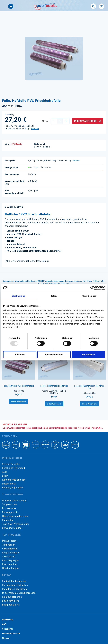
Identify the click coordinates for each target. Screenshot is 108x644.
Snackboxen (9, 557)
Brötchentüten (10, 564)
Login (5, 476)
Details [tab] (54, 296)
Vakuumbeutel (10, 549)
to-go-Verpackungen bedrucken (19, 593)
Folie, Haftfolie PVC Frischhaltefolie (18, 386)
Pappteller (8, 520)
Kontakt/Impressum (13, 488)
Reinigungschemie (12, 597)
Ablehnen (20, 355)
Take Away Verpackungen (16, 524)
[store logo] (45, 6)
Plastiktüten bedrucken (14, 589)
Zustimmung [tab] (19, 296)
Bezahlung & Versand (13, 468)
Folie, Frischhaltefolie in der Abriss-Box (90, 387)
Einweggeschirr (10, 512)
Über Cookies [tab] (89, 296)
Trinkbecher (8, 545)
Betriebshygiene (11, 601)
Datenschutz (9, 484)
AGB (4, 472)
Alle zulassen (88, 355)
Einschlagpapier (11, 560)
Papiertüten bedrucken (14, 581)
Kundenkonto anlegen (14, 480)
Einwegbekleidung (12, 528)
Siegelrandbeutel (11, 553)
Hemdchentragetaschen (15, 516)
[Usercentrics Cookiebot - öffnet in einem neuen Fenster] (92, 288)
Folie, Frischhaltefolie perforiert (54, 386)
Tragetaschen (9, 504)
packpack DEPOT (11, 605)
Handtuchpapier (11, 568)
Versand (35, 129)
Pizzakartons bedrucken (15, 585)
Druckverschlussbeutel (14, 501)
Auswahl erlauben (54, 355)
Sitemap (6, 638)
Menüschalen (9, 541)
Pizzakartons (9, 508)
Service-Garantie (11, 464)
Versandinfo (7, 629)
